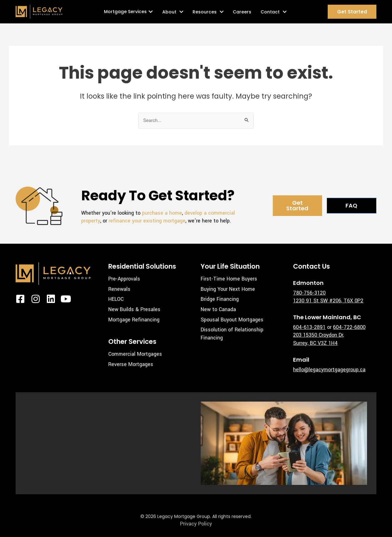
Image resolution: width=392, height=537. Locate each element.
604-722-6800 (349, 327)
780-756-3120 (309, 293)
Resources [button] (208, 12)
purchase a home (162, 213)
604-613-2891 (309, 327)
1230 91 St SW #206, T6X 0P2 (328, 301)
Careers (242, 12)
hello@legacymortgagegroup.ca (329, 370)
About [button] (173, 12)
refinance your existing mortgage (147, 221)
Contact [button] (274, 12)
